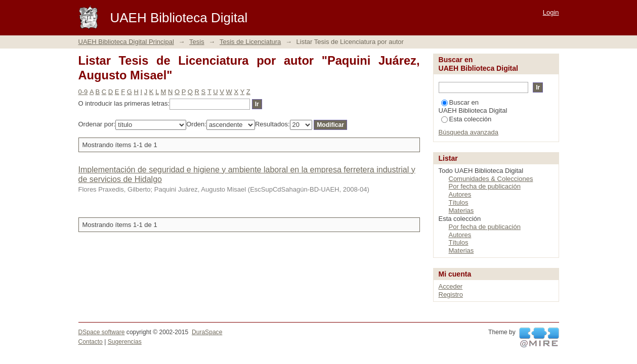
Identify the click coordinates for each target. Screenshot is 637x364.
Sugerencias (125, 342)
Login (551, 12)
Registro (451, 294)
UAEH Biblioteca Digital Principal (126, 42)
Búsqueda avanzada (469, 132)
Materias (461, 211)
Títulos (459, 202)
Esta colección (466, 119)
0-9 (83, 92)
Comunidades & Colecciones (491, 179)
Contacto (91, 342)
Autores (460, 194)
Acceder (451, 286)
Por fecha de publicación (485, 186)
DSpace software (102, 332)
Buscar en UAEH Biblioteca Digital (473, 106)
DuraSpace (207, 332)
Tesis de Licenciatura (250, 42)
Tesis (197, 42)
